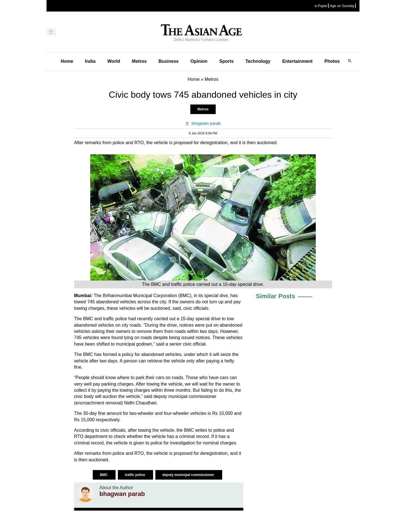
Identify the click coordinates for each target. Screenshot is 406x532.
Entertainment (297, 61)
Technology (258, 61)
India (90, 61)
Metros (139, 61)
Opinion (199, 61)
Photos (332, 61)
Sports (227, 61)
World (114, 61)
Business (168, 61)
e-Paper (321, 6)
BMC (104, 475)
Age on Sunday (342, 6)
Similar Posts (276, 296)
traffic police (135, 475)
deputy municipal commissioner (189, 475)
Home (67, 61)
